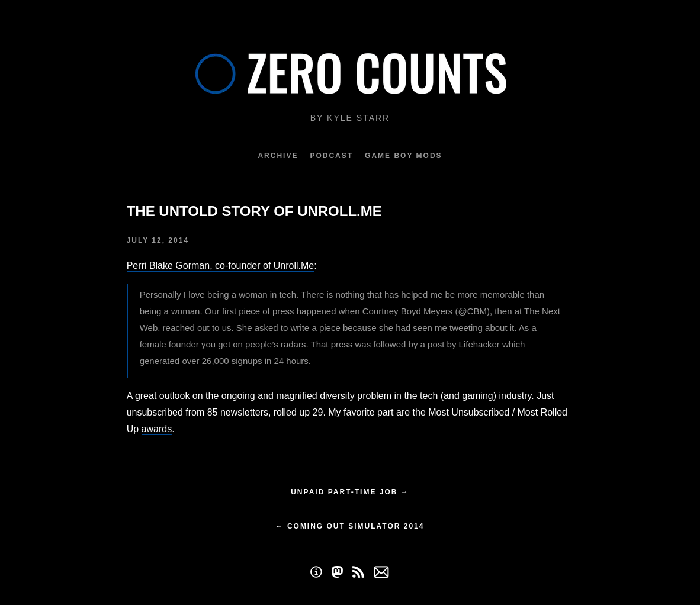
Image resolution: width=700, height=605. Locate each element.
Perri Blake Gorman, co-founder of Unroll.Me (221, 266)
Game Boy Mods (403, 156)
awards (157, 429)
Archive (278, 156)
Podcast (331, 156)
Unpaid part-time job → (350, 492)
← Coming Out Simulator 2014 (350, 526)
